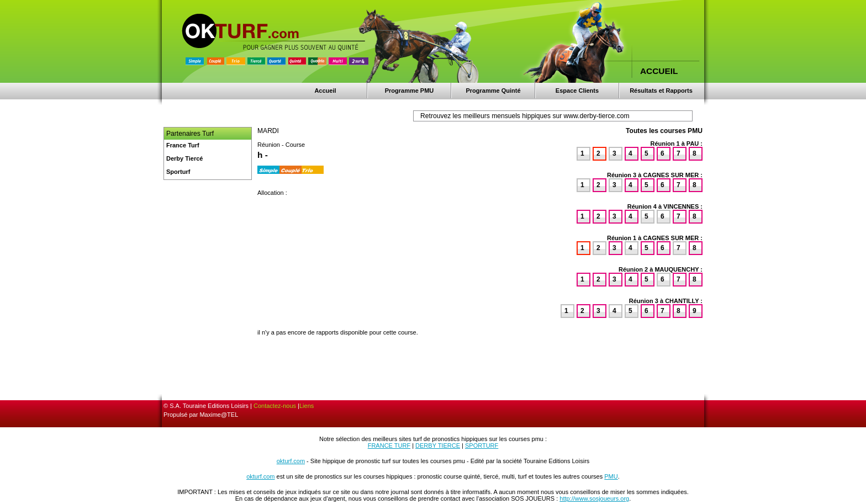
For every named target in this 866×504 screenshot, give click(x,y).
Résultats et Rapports (661, 91)
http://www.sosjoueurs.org (594, 498)
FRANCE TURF (389, 445)
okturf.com (291, 461)
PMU (611, 476)
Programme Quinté (493, 91)
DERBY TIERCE (438, 445)
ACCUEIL (659, 71)
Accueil (325, 91)
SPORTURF (482, 445)
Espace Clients (577, 91)
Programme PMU (410, 91)
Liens (307, 406)
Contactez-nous (275, 406)
